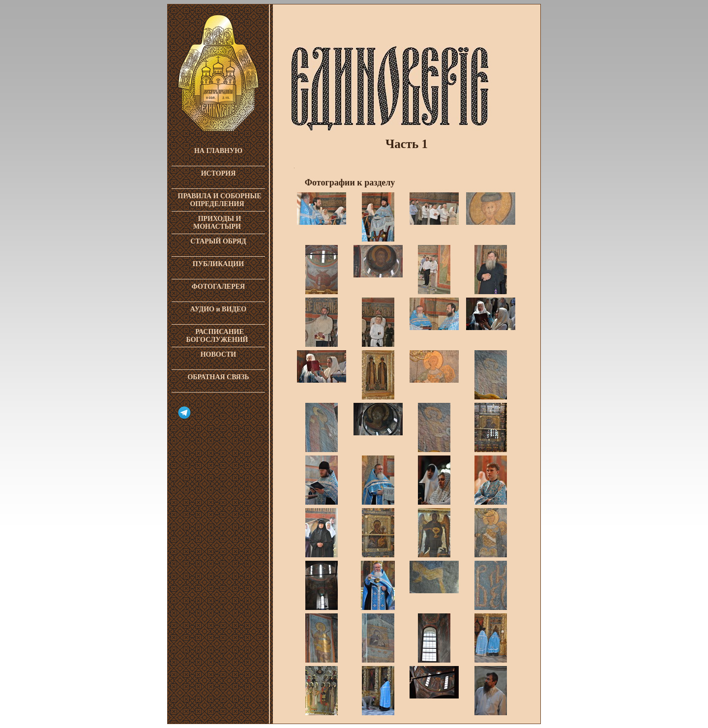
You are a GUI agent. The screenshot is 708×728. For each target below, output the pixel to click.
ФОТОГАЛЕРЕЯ (218, 287)
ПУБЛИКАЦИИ (218, 264)
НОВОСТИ (219, 354)
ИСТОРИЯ (219, 173)
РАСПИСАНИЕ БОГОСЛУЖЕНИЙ (217, 336)
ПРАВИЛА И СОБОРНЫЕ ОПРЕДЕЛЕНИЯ (220, 200)
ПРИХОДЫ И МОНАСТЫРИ (217, 223)
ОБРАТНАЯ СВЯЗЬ (218, 377)
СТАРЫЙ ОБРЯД (218, 241)
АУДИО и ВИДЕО (218, 309)
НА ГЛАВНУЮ (218, 151)
